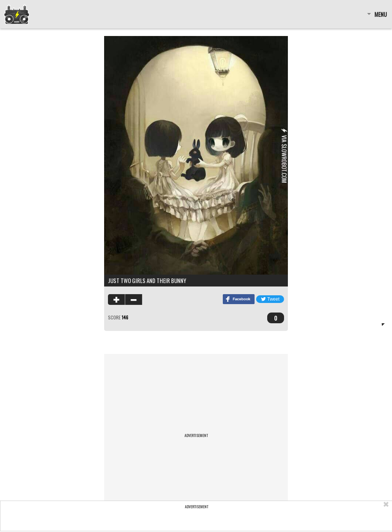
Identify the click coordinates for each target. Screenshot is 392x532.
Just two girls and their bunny (147, 280)
